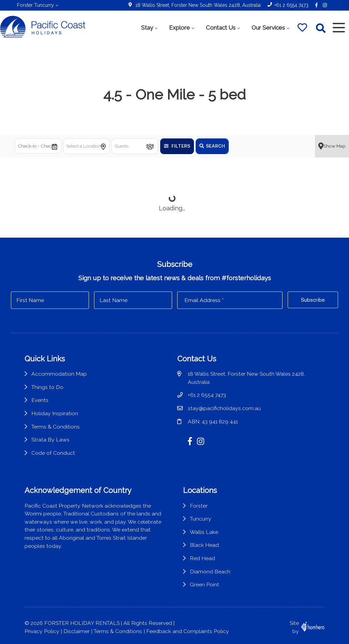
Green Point (204, 585)
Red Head (202, 558)
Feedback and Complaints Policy (188, 631)
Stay (147, 28)
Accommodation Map (59, 374)
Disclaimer (77, 631)
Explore (179, 28)
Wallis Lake (204, 532)
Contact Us (221, 28)
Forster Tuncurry (35, 5)
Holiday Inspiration (55, 413)
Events (40, 400)
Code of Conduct (53, 453)
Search (212, 146)
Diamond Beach (210, 572)
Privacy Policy (42, 631)
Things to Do (47, 387)
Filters (177, 146)
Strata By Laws (50, 440)
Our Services (268, 28)
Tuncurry (201, 519)
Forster (199, 506)
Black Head (204, 545)
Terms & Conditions (56, 427)
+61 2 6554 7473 (291, 5)
